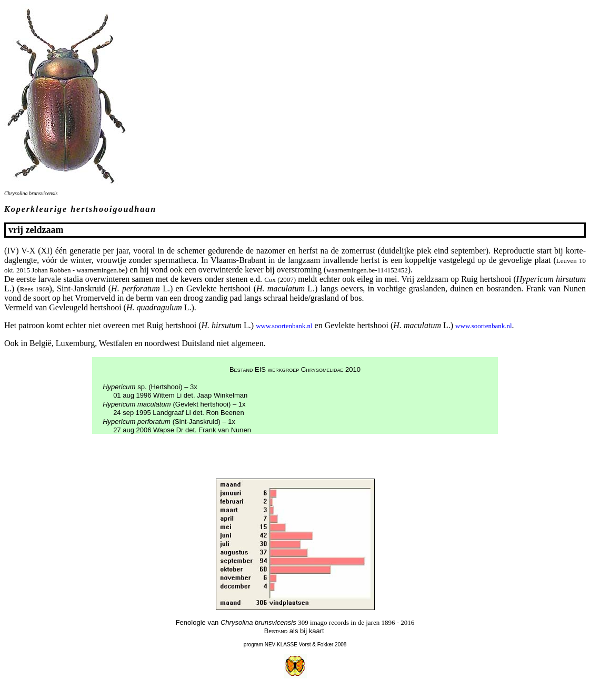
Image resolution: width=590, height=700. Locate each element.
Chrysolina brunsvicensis (31, 193)
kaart (317, 631)
